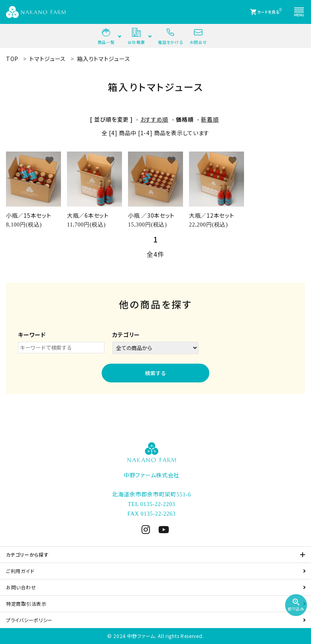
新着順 (210, 119)
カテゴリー (126, 335)
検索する (155, 373)
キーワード (32, 335)
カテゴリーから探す (27, 554)
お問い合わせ (21, 587)
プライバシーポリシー (29, 620)
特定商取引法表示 (26, 604)
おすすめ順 (155, 119)
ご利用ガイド (20, 571)
